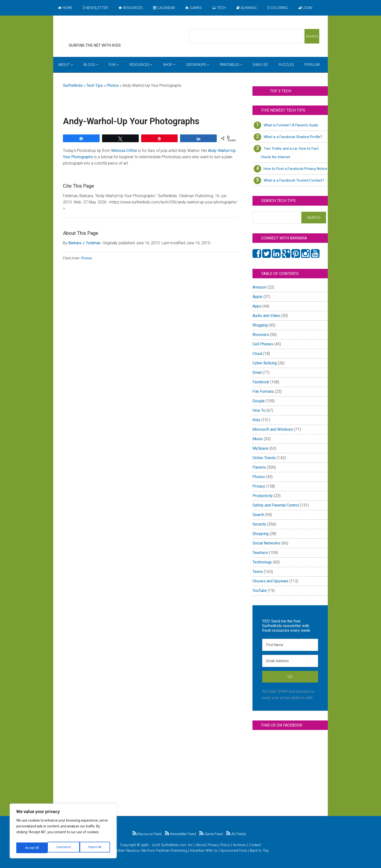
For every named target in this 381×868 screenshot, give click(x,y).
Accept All (95, 848)
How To (259, 410)
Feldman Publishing (172, 850)
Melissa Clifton (124, 151)
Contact (255, 845)
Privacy (259, 486)
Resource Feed (147, 834)
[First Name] (290, 645)
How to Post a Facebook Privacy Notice (295, 169)
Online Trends (264, 458)
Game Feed (211, 834)
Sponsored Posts (234, 850)
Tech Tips (95, 85)
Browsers (261, 335)
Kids (256, 420)
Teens (258, 572)
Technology (262, 562)
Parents (259, 467)
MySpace (260, 448)
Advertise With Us (204, 850)
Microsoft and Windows (273, 429)
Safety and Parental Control (276, 505)
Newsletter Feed (180, 834)
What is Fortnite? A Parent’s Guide (291, 125)
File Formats (263, 391)
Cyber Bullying (265, 363)
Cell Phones (263, 344)
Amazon (259, 287)
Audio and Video (266, 316)
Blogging (260, 325)
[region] (63, 833)
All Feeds (236, 834)
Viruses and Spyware (270, 581)
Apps (257, 306)
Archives (239, 845)
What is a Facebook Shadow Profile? (293, 137)
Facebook (261, 382)
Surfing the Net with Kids (102, 31)
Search (258, 515)
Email (257, 373)
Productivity (263, 496)
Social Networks (266, 543)
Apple (257, 297)
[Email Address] (290, 661)
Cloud (257, 354)
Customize (32, 848)
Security (259, 524)
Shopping (260, 534)
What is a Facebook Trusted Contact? (294, 180)
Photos (113, 85)
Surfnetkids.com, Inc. (177, 845)
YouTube (260, 591)
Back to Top (259, 850)
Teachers (260, 553)
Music (258, 439)
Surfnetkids (73, 85)
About (201, 845)
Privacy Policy (219, 845)
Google (259, 401)
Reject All (64, 848)
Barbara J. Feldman (84, 243)
